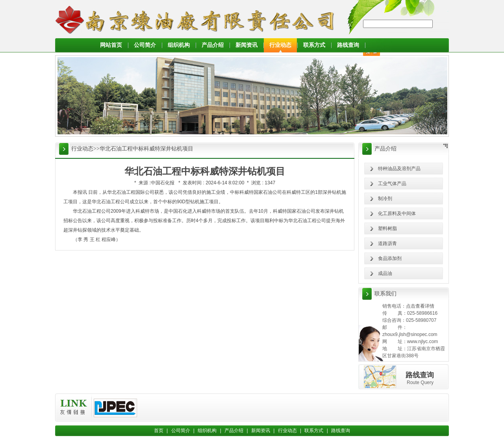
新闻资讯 (246, 45)
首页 (159, 431)
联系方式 (314, 45)
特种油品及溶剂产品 (399, 169)
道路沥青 (387, 243)
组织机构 (179, 45)
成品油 (385, 273)
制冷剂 (385, 199)
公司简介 (145, 45)
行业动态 (280, 45)
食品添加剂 (390, 258)
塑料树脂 (387, 228)
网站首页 (111, 45)
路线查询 (348, 45)
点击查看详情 (420, 306)
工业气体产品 (392, 184)
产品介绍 (213, 45)
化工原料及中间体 (397, 214)
